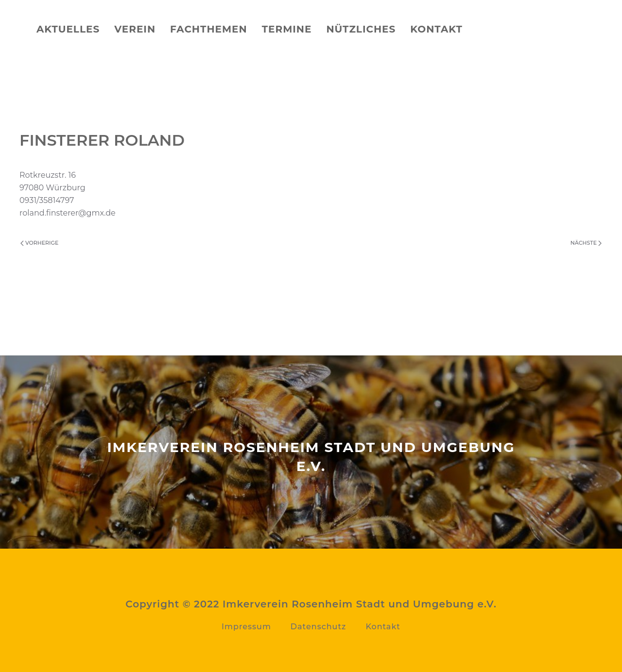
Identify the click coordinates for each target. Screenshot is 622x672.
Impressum (246, 627)
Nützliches (361, 29)
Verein (135, 29)
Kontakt (436, 29)
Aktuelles (68, 29)
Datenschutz (319, 627)
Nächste (586, 243)
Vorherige (39, 243)
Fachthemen (209, 29)
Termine (287, 29)
